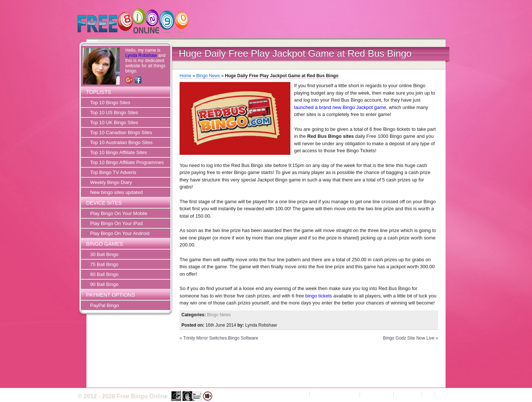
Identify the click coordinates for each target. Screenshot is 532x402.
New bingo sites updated (116, 192)
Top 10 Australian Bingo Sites (121, 142)
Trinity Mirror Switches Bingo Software (221, 338)
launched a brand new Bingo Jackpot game (340, 107)
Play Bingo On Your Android (120, 233)
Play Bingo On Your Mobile (119, 213)
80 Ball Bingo (104, 274)
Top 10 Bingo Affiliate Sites (119, 152)
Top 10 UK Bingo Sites (114, 122)
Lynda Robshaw (141, 55)
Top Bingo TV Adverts (113, 172)
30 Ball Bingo (104, 254)
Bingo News (208, 76)
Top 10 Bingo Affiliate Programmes (127, 162)
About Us (298, 394)
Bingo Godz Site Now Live (409, 338)
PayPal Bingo (105, 305)
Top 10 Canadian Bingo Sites (121, 132)
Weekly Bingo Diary (111, 182)
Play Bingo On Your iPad (116, 223)
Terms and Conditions (335, 394)
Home (185, 76)
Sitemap (446, 394)
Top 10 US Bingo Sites (114, 113)
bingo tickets (318, 296)
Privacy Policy (377, 394)
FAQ (428, 394)
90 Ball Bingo (104, 284)
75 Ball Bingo (104, 264)
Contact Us (407, 394)
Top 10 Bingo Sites (110, 103)
